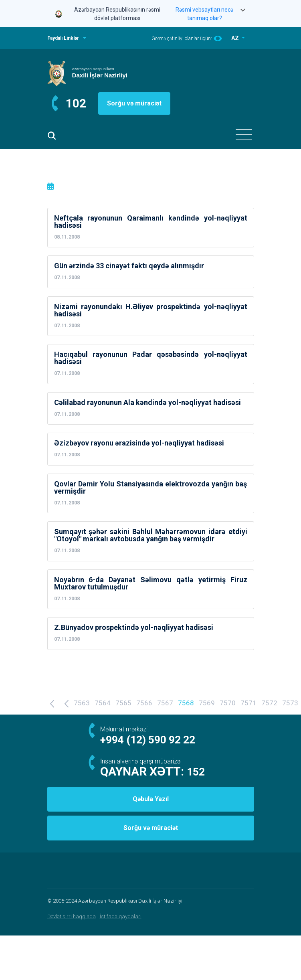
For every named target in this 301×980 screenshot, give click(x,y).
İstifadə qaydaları (121, 916)
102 (76, 103)
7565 (123, 703)
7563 (82, 703)
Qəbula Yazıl (151, 799)
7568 (186, 703)
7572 (269, 703)
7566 (144, 703)
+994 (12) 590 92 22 (148, 740)
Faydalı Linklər (63, 38)
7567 (165, 703)
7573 (290, 703)
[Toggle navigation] (244, 134)
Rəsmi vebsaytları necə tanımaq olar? (204, 14)
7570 (228, 703)
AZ (236, 38)
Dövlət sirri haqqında (72, 916)
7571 (248, 703)
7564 (103, 703)
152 (196, 772)
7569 (207, 703)
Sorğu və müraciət (134, 103)
